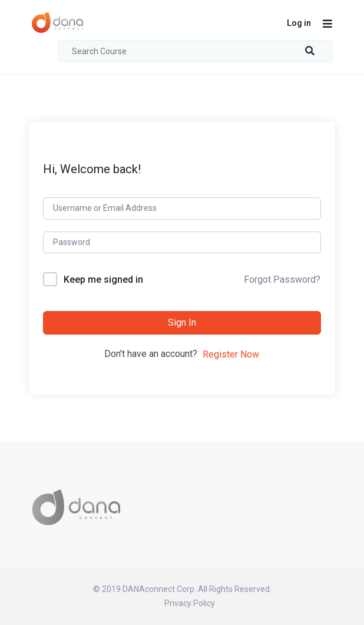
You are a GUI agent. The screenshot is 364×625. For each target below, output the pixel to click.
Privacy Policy (190, 603)
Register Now (231, 354)
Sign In (182, 323)
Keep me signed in (103, 280)
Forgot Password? (282, 280)
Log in (299, 23)
